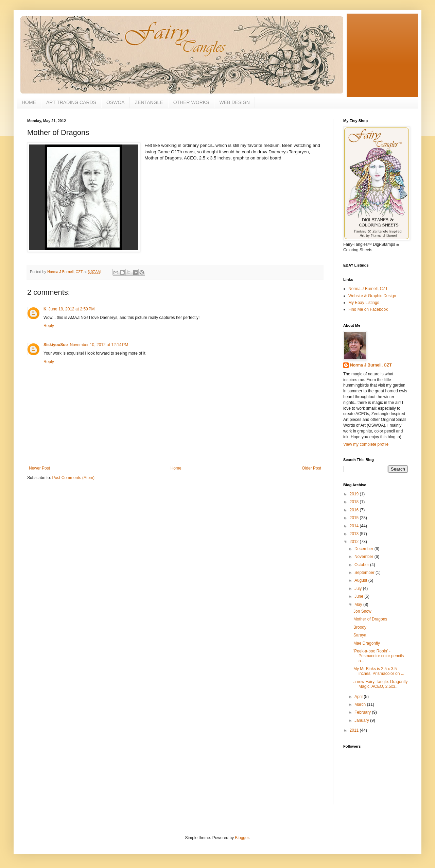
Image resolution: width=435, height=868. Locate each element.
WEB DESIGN (234, 102)
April (359, 697)
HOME (29, 102)
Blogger (242, 838)
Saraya (360, 635)
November (364, 557)
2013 (355, 534)
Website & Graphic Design (372, 296)
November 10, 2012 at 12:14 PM (99, 345)
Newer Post (39, 468)
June (359, 596)
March (361, 704)
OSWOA (116, 102)
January (362, 720)
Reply (49, 326)
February (363, 712)
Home (176, 468)
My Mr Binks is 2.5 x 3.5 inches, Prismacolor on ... (379, 671)
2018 (355, 502)
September (365, 573)
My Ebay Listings (364, 303)
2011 (355, 730)
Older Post (311, 468)
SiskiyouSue (56, 345)
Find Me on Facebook (368, 309)
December (364, 549)
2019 (355, 494)
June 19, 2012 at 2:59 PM (72, 309)
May (359, 605)
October (362, 565)
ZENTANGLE (149, 102)
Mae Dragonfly (367, 643)
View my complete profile (366, 444)
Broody (360, 627)
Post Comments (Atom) (73, 478)
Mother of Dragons (370, 619)
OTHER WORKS (191, 102)
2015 (355, 518)
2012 (355, 542)
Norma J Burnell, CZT (368, 289)
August (361, 580)
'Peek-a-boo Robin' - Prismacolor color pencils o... (379, 656)
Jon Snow (362, 611)
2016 (355, 510)
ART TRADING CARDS (71, 102)
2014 (355, 526)
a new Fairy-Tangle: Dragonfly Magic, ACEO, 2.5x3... (380, 684)
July (359, 589)
